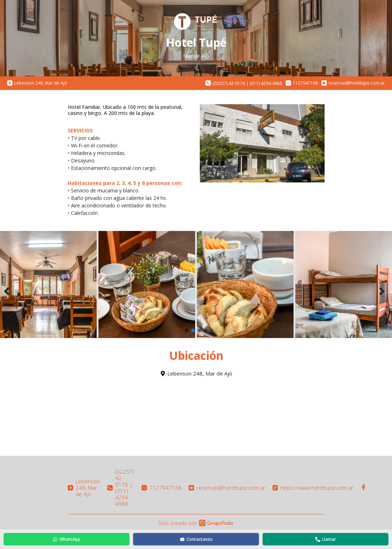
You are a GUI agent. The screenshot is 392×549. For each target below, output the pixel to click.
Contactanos (196, 539)
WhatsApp (67, 539)
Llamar (326, 539)
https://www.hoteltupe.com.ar (313, 488)
